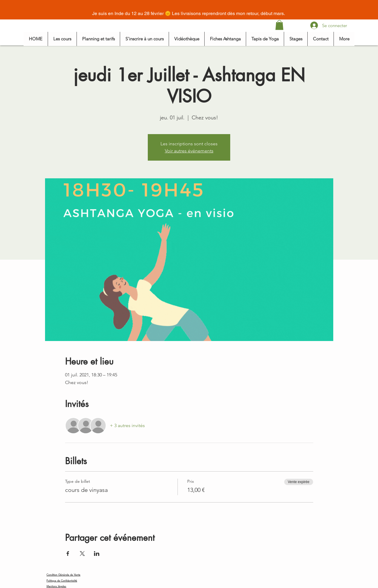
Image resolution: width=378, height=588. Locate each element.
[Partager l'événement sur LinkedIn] (97, 554)
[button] (279, 25)
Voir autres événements (189, 151)
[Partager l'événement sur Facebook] (68, 554)
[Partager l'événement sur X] (82, 554)
